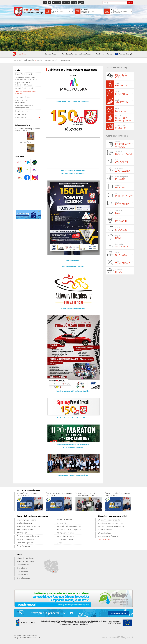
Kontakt (59, 543)
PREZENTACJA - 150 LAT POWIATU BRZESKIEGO (73, 102)
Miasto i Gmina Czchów (26, 561)
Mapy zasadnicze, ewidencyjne (28, 526)
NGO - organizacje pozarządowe (22, 101)
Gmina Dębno (22, 568)
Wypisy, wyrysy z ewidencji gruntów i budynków (27, 521)
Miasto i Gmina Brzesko (26, 558)
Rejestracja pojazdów (25, 543)
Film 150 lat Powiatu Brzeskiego (73, 266)
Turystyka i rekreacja (23, 97)
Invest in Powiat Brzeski (24, 88)
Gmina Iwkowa (22, 575)
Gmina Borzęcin (23, 565)
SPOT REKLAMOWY (73, 261)
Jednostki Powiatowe (86, 54)
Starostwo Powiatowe (52, 54)
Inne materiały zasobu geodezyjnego (25, 531)
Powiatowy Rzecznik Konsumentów (64, 521)
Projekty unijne (21, 114)
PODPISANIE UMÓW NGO (24, 142)
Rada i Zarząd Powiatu (69, 54)
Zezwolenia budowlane (25, 539)
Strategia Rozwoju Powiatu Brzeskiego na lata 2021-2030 (26, 78)
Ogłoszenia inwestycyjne (66, 536)
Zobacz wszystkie (105, 540)
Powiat (109, 54)
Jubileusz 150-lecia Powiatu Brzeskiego (26, 93)
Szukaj (130, 3)
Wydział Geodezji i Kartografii (109, 520)
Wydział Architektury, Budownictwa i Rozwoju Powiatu (111, 528)
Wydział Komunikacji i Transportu (111, 523)
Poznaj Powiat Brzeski (24, 74)
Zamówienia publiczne (65, 540)
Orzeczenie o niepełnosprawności (69, 526)
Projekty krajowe (21, 111)
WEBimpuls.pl (125, 637)
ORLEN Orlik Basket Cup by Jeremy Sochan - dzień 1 (27, 130)
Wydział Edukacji (104, 533)
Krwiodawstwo (21, 118)
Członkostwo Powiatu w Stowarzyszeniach (24, 107)
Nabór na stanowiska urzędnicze (69, 530)
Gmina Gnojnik (22, 571)
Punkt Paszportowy (24, 546)
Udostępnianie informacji (66, 533)
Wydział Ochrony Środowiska (109, 536)
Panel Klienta (100, 54)
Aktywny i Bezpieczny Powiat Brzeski (73, 308)
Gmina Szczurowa (24, 578)
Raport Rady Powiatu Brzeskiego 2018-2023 (24, 84)
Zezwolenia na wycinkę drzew (28, 536)
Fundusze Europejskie (124, 54)
